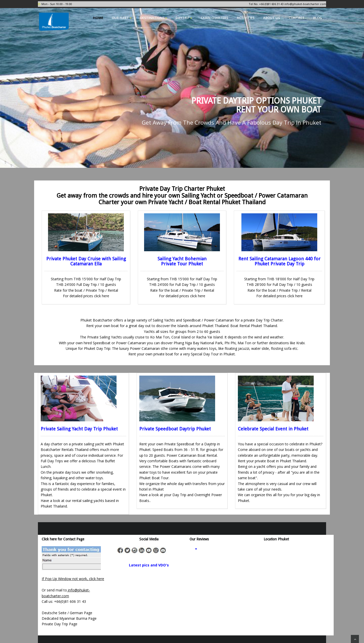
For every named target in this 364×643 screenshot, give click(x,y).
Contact (297, 18)
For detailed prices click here (86, 296)
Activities (246, 18)
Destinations (154, 18)
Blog (318, 18)
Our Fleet (122, 18)
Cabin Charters (214, 18)
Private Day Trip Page (60, 624)
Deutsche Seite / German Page (67, 613)
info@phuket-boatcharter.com (305, 4)
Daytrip (184, 18)
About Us (272, 18)
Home (98, 18)
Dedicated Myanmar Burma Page (69, 618)
